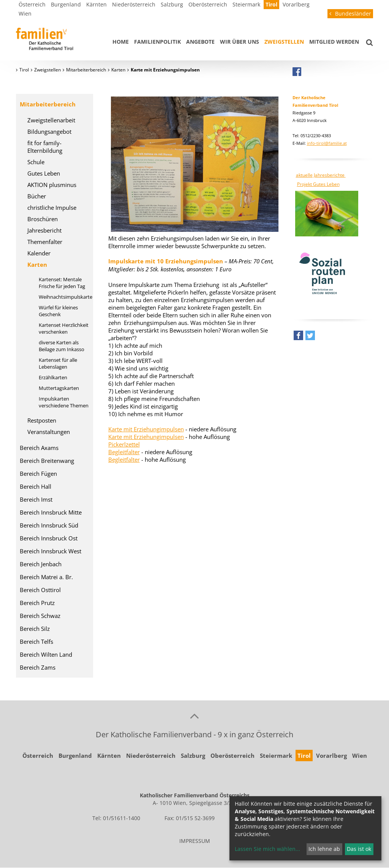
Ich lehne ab (324, 849)
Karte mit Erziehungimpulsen (146, 429)
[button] (298, 337)
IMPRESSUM (195, 841)
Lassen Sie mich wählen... (267, 849)
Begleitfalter (124, 452)
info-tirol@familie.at (327, 143)
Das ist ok (359, 849)
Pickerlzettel (124, 444)
